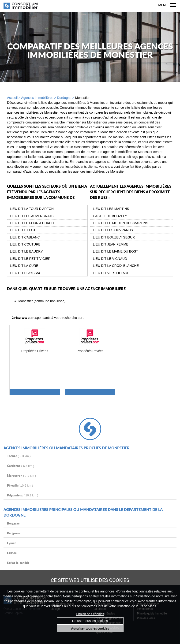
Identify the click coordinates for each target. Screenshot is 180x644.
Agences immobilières (37, 98)
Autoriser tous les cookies (90, 628)
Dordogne (64, 98)
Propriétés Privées (35, 351)
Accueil (12, 98)
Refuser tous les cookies (90, 621)
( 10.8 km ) (23, 495)
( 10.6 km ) (20, 485)
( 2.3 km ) (19, 456)
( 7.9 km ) (22, 475)
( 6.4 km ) (21, 466)
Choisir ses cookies (90, 614)
